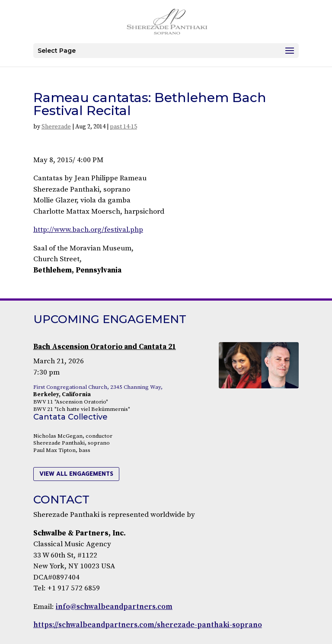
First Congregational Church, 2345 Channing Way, (98, 387)
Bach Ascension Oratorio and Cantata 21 (105, 347)
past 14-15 (123, 127)
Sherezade (56, 127)
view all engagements (76, 474)
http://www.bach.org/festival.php (88, 230)
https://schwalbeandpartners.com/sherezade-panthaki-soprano (148, 625)
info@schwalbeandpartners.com (114, 607)
